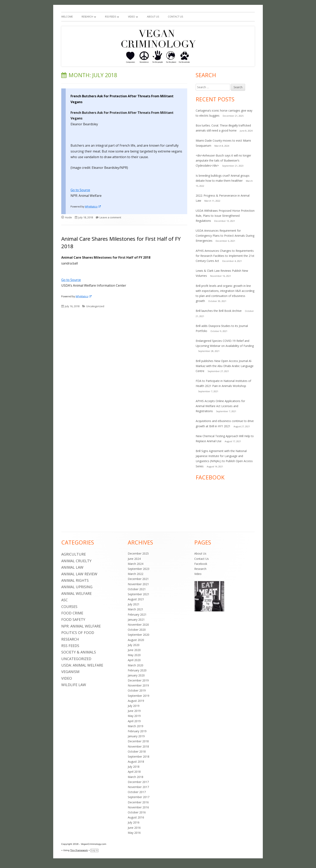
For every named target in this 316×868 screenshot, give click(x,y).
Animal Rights (75, 580)
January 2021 (136, 620)
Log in (94, 850)
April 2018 (134, 772)
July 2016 (134, 822)
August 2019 (136, 701)
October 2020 (137, 630)
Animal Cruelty (76, 561)
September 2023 (139, 569)
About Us (153, 17)
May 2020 (134, 655)
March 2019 (136, 726)
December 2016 (138, 802)
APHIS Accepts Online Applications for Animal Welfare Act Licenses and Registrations (220, 406)
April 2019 (134, 721)
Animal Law (72, 567)
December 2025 (138, 553)
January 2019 (136, 736)
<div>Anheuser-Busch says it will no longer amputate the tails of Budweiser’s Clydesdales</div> (223, 160)
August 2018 (136, 762)
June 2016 (134, 828)
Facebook (201, 564)
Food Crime (72, 613)
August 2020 (136, 640)
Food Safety (73, 619)
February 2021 (137, 614)
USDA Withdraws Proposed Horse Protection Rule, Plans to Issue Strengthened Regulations (225, 216)
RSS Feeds (111, 17)
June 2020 (134, 650)
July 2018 (134, 767)
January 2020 (136, 675)
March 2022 (136, 574)
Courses (69, 607)
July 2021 (134, 604)
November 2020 (138, 625)
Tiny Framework (79, 850)
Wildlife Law (74, 685)
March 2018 (136, 777)
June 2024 (134, 559)
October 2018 (137, 751)
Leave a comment (110, 217)
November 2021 (138, 584)
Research (87, 17)
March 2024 (136, 564)
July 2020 (134, 645)
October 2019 (137, 690)
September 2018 (139, 757)
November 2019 (138, 685)
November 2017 (138, 787)
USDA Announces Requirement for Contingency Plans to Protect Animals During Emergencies (225, 236)
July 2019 (134, 706)
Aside (69, 217)
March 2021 (136, 609)
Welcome (67, 17)
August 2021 (136, 599)
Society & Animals (79, 652)
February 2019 (137, 731)
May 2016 (134, 833)
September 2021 (139, 594)
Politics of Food (78, 633)
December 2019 (138, 680)
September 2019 (139, 696)
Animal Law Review (79, 574)
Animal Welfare (76, 593)
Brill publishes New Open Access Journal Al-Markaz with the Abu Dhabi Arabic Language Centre (225, 366)
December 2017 (138, 782)
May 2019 (134, 716)
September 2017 (139, 797)
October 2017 (137, 792)
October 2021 (137, 589)
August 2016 (136, 817)
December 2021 (138, 579)
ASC (64, 600)
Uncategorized (95, 306)
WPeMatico (93, 207)
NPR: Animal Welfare (81, 626)
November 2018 (138, 746)
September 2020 (139, 635)
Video (131, 17)
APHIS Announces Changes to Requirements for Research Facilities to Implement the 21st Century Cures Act (225, 256)
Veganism (70, 672)
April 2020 (134, 660)
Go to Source (80, 190)
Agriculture (74, 554)
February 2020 (137, 670)
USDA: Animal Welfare (82, 665)
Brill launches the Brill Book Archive (219, 311)
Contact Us (175, 17)
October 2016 (137, 812)
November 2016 (138, 807)
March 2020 (136, 665)
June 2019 (134, 711)
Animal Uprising (77, 587)
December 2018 (138, 741)
